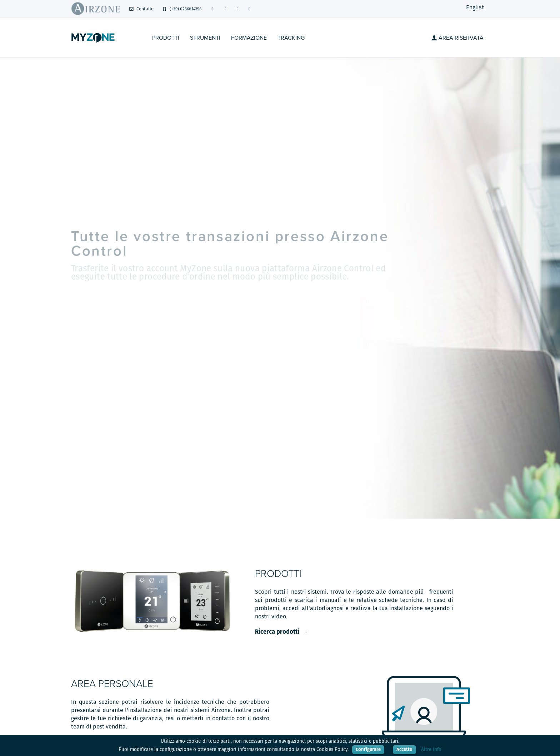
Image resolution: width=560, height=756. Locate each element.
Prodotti (166, 38)
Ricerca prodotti (277, 632)
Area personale (112, 684)
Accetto (404, 749)
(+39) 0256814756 (182, 9)
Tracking (291, 38)
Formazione (249, 38)
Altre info (431, 749)
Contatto (141, 9)
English (475, 7)
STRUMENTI (205, 38)
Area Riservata (457, 38)
